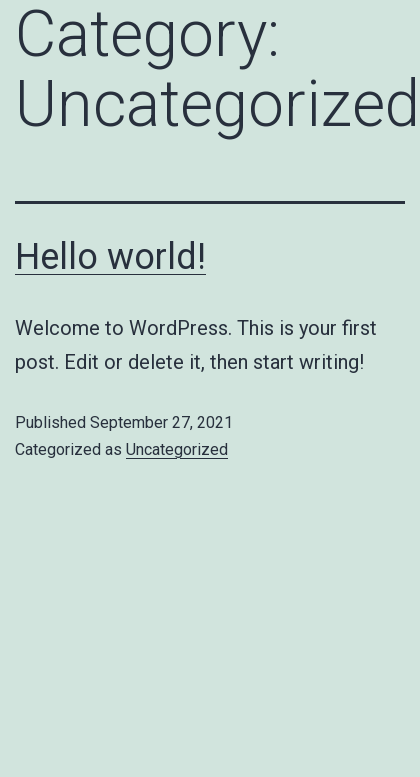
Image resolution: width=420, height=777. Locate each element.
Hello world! (110, 257)
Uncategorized (177, 449)
